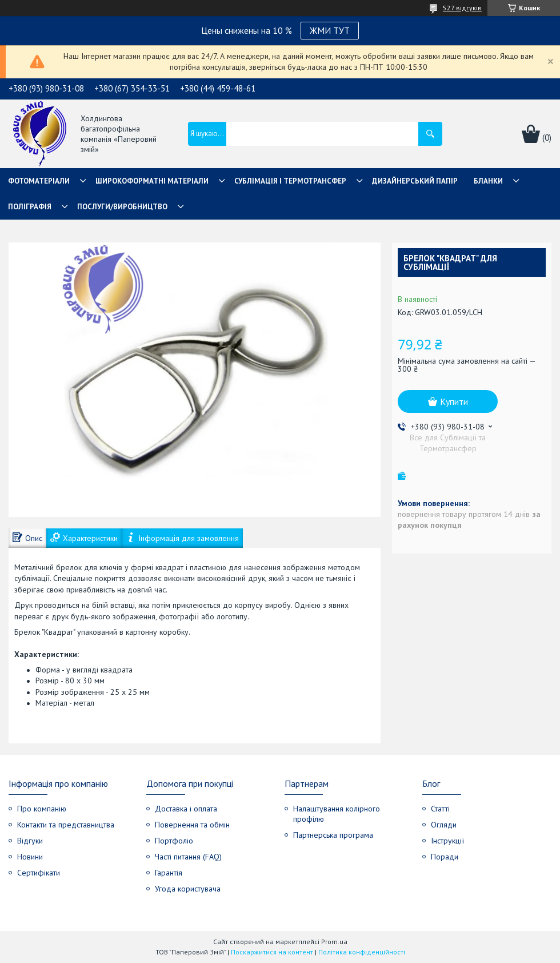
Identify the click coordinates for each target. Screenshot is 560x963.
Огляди (444, 825)
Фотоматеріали (39, 181)
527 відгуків (462, 8)
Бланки (488, 181)
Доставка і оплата (186, 809)
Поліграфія (30, 207)
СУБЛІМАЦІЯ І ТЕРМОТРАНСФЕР (290, 181)
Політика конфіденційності (362, 952)
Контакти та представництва (66, 825)
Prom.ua (334, 942)
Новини (30, 857)
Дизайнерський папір (415, 181)
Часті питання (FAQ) (188, 857)
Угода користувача (188, 889)
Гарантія (169, 873)
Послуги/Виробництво (122, 207)
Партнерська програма (333, 835)
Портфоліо (174, 841)
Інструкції (447, 841)
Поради (445, 857)
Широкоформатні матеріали (152, 181)
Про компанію (42, 809)
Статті (440, 809)
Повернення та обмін (192, 825)
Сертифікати (39, 873)
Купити (454, 401)
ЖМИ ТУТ (330, 30)
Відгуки (30, 841)
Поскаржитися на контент (272, 952)
